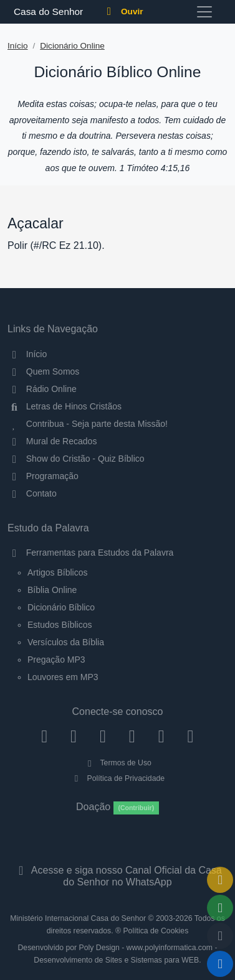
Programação (43, 476)
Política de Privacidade (117, 778)
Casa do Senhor (46, 12)
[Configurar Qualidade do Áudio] (220, 936)
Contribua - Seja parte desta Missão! (88, 424)
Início (18, 46)
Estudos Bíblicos (60, 625)
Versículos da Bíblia (66, 642)
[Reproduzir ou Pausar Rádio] (220, 964)
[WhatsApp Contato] (161, 736)
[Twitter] (103, 736)
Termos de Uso (117, 763)
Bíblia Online (52, 590)
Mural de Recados (52, 441)
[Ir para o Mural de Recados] (220, 880)
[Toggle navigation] (204, 12)
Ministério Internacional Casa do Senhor (78, 918)
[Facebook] (45, 736)
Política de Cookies (156, 931)
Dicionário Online (72, 46)
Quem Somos (43, 371)
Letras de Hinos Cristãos (65, 406)
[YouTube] (132, 736)
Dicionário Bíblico (61, 607)
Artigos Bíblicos (57, 572)
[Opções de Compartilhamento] (220, 908)
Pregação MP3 (56, 660)
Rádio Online (42, 389)
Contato (32, 493)
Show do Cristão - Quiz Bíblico (76, 459)
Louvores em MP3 (63, 677)
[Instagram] (74, 736)
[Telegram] (190, 736)
